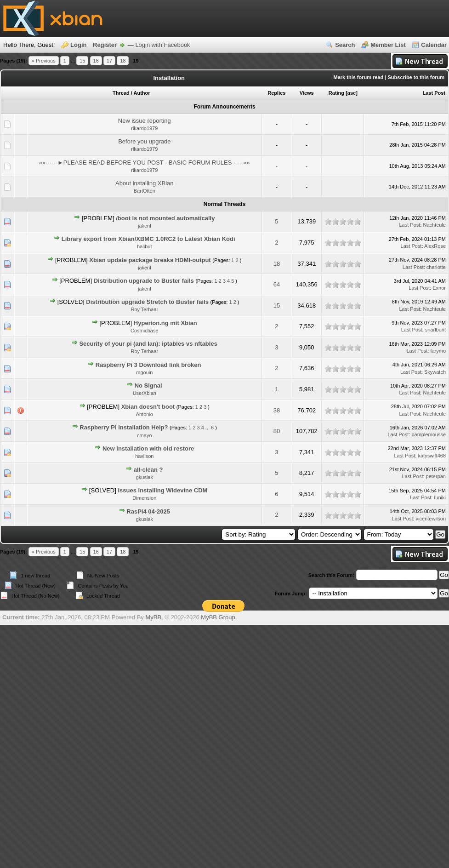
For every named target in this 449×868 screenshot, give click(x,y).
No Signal (148, 385)
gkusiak (145, 477)
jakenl (145, 226)
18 (123, 61)
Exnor (439, 288)
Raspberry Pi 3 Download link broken (148, 365)
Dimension (144, 498)
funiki (440, 497)
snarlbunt (435, 330)
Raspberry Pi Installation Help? (124, 427)
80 (277, 431)
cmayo (144, 435)
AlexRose (435, 246)
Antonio (145, 414)
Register (105, 45)
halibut (144, 246)
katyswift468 (432, 456)
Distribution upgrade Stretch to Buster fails (147, 302)
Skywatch (435, 372)
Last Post (434, 93)
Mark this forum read (359, 77)
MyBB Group (218, 617)
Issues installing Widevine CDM (162, 490)
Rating (336, 93)
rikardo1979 (144, 128)
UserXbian (145, 393)
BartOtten (145, 191)
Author (142, 93)
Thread (121, 93)
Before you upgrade (144, 141)
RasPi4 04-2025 (148, 511)
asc (352, 93)
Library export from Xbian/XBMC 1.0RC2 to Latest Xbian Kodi (148, 239)
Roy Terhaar (144, 309)
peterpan (436, 476)
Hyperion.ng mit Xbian (165, 323)
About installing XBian (144, 183)
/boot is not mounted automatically (165, 218)
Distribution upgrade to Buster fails (144, 281)
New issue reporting (145, 121)
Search (345, 45)
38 (277, 410)
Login (78, 45)
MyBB (153, 617)
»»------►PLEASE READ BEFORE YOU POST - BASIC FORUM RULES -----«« (145, 163)
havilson (144, 456)
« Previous (44, 61)
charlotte (436, 267)
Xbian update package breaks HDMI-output (150, 260)
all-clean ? (148, 470)
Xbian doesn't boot (148, 407)
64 (277, 284)
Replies (276, 93)
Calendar (434, 45)
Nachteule (434, 225)
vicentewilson (431, 519)
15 (82, 61)
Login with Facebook (162, 45)
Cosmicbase (145, 331)
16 (96, 61)
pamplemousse (429, 434)
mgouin (144, 372)
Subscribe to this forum (416, 77)
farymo (438, 351)
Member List (388, 45)
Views (307, 93)
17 (109, 61)
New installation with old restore (148, 448)
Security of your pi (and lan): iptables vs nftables (148, 344)
